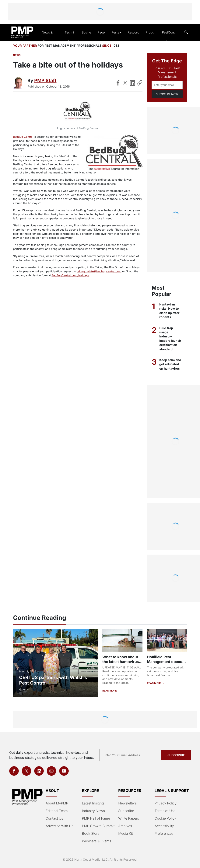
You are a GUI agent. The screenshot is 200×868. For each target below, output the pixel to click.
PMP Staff (45, 80)
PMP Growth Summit (98, 826)
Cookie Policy (165, 818)
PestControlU (169, 37)
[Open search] (186, 32)
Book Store (91, 833)
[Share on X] (125, 83)
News (17, 55)
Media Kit (126, 833)
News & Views (47, 37)
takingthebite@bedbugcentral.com (99, 271)
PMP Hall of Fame (96, 818)
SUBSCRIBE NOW (167, 94)
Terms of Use (165, 811)
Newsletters (127, 803)
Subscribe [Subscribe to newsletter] (176, 755)
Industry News (93, 811)
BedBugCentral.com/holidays (70, 275)
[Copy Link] (140, 83)
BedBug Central (23, 137)
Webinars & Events (96, 841)
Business (86, 37)
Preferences (164, 833)
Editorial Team (57, 811)
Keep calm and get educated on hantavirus (170, 364)
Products (150, 37)
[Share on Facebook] (118, 83)
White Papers (129, 818)
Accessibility (164, 826)
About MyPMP (57, 803)
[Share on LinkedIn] (132, 83)
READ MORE (110, 691)
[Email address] (167, 85)
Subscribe (126, 811)
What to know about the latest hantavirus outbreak (121, 662)
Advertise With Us (59, 826)
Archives (125, 826)
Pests (115, 32)
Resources (133, 37)
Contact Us (54, 818)
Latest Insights (93, 803)
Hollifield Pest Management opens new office (165, 662)
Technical (69, 37)
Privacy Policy (166, 803)
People (101, 37)
